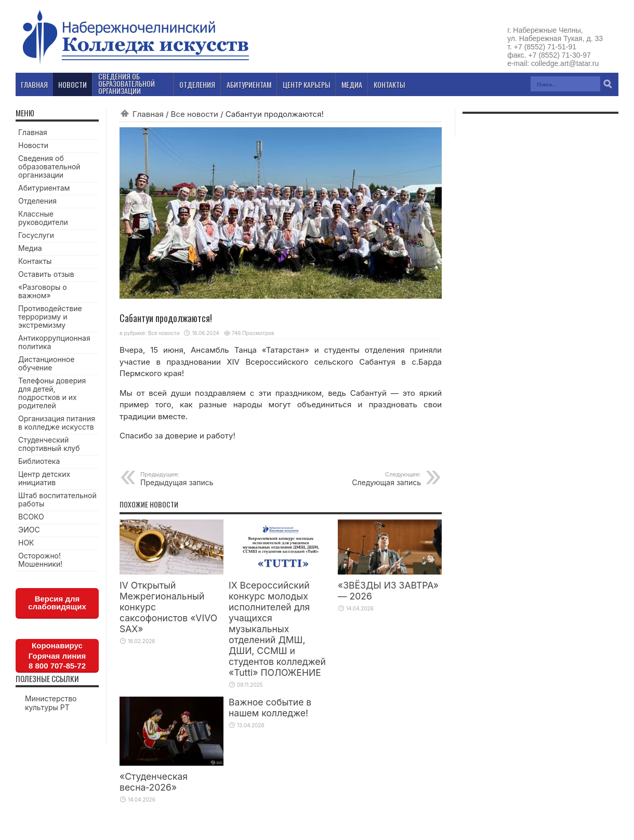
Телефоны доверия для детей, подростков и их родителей (52, 393)
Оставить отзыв (46, 274)
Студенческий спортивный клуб (49, 444)
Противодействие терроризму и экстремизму (50, 317)
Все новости (195, 114)
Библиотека (39, 461)
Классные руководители (43, 218)
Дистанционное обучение (46, 363)
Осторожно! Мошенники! (40, 560)
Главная (148, 114)
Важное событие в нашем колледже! (270, 708)
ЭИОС (29, 530)
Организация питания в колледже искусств (57, 423)
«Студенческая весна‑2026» (154, 782)
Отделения (37, 201)
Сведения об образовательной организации (49, 166)
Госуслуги (36, 235)
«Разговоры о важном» (43, 291)
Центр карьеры (306, 84)
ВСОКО (31, 517)
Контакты (35, 261)
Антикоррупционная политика (54, 342)
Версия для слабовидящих (57, 603)
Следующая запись (357, 479)
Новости (33, 145)
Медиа (30, 248)
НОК (26, 543)
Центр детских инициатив (44, 478)
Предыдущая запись (204, 479)
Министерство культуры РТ (51, 703)
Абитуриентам (44, 188)
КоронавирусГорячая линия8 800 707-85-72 (57, 656)
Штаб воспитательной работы (57, 499)
